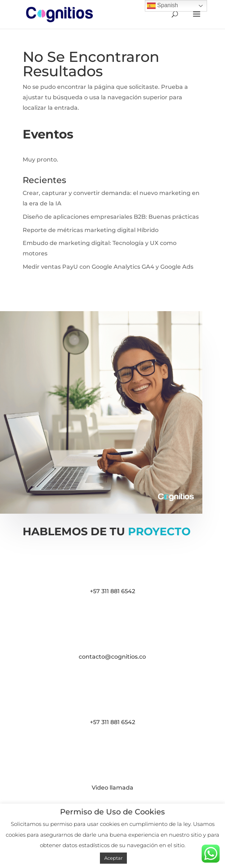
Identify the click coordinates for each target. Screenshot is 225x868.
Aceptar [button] (113, 858)
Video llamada (112, 788)
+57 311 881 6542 (112, 591)
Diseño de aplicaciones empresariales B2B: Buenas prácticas (111, 217)
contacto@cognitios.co (112, 657)
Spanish (162, 6)
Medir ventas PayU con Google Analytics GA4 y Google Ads (108, 267)
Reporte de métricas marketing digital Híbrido (91, 230)
